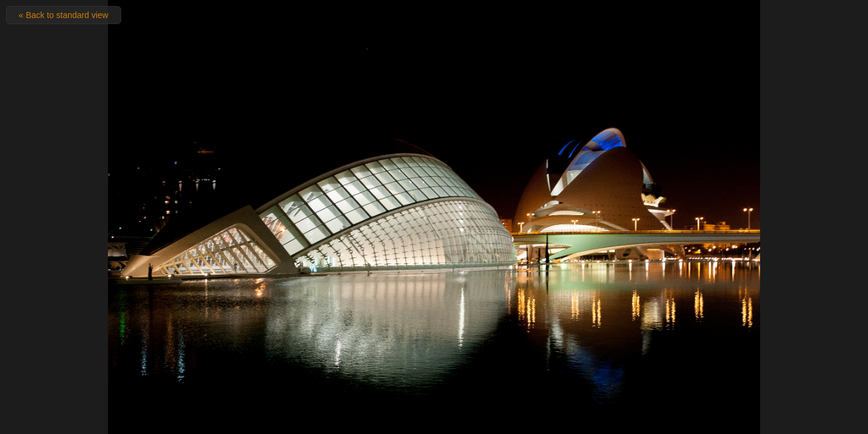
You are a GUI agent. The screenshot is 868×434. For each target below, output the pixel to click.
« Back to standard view (64, 15)
